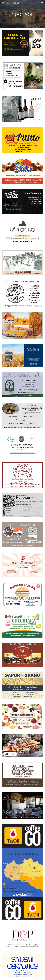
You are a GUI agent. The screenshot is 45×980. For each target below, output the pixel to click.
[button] (3, 3)
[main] (23, 14)
